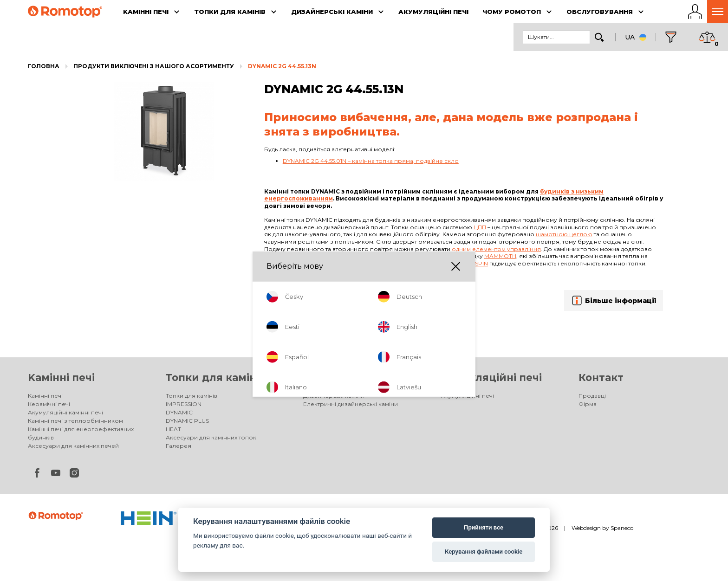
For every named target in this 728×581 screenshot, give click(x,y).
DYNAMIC (179, 412)
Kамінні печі (61, 378)
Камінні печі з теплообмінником (75, 421)
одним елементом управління (496, 249)
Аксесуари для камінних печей (73, 446)
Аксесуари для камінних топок (211, 437)
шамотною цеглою (564, 234)
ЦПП (480, 227)
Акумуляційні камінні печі (65, 412)
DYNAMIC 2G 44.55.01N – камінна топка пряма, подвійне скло (371, 161)
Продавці (592, 396)
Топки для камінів (216, 378)
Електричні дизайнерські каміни (351, 404)
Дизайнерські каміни (362, 378)
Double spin (468, 263)
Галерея (179, 446)
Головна (44, 66)
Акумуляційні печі (491, 378)
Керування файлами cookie (484, 552)
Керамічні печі (49, 404)
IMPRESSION (184, 404)
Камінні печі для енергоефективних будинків (81, 433)
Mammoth (500, 256)
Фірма (588, 404)
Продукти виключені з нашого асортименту (154, 66)
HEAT (173, 429)
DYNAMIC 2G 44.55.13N (282, 66)
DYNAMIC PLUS (187, 421)
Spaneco (622, 528)
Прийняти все (484, 527)
